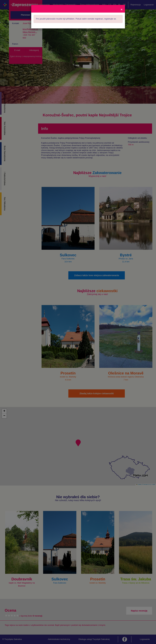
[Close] (122, 9)
